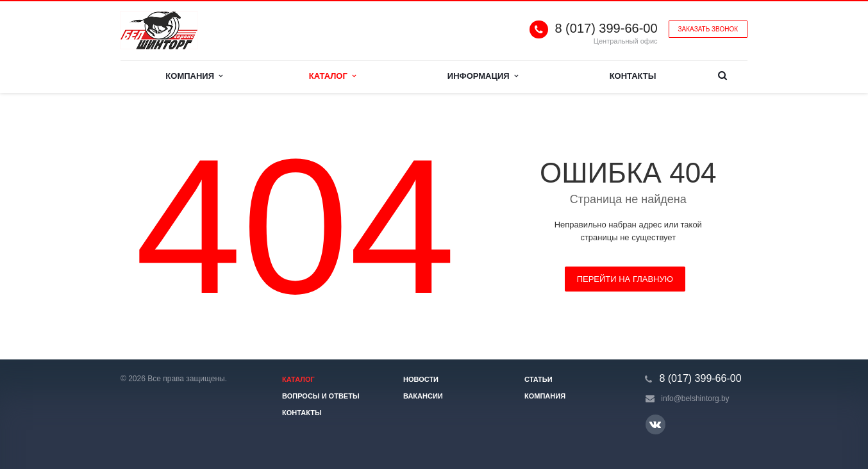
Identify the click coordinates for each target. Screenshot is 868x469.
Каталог (332, 76)
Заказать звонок (708, 29)
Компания (194, 76)
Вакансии (423, 396)
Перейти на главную (625, 279)
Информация (483, 76)
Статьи (538, 379)
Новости (421, 379)
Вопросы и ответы (321, 396)
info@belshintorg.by (695, 399)
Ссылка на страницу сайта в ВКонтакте (655, 424)
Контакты (633, 76)
